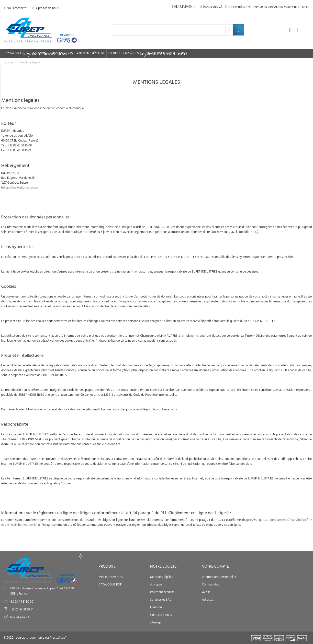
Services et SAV (61, 54)
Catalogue (18, 54)
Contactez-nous (161, 615)
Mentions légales (162, 577)
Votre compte (215, 567)
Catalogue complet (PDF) (167, 54)
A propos (156, 585)
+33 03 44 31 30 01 (21, 610)
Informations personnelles (219, 577)
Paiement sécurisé (91, 54)
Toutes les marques (127, 54)
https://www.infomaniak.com (21, 188)
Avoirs (206, 592)
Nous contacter (16, 8)
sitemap (156, 623)
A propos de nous (45, 8)
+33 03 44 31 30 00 (21, 602)
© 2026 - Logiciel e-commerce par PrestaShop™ (35, 638)
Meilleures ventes (111, 577)
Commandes (210, 585)
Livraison (39, 54)
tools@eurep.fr (212, 7)
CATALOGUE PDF (110, 585)
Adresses (208, 600)
